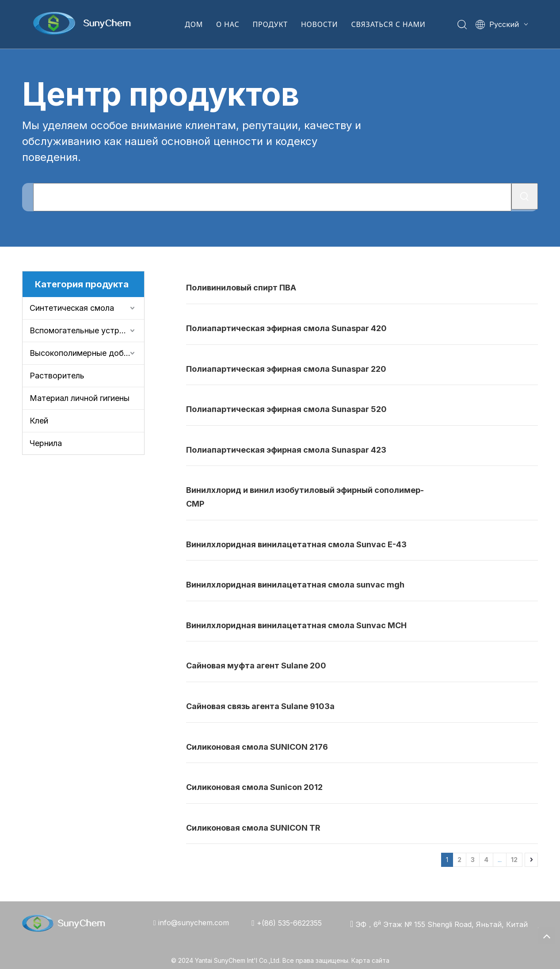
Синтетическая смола (72, 308)
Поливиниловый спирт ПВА (241, 288)
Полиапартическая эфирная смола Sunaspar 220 (286, 369)
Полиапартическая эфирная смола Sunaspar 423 (286, 450)
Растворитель (57, 376)
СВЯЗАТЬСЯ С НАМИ (388, 24)
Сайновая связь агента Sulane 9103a (260, 706)
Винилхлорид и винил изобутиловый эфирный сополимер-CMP (305, 497)
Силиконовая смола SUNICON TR (253, 828)
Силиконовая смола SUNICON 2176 (257, 747)
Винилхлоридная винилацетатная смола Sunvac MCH (296, 625)
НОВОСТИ (319, 24)
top (546, 936)
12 (514, 860)
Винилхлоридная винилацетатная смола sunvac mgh (295, 585)
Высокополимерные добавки (85, 353)
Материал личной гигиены (80, 398)
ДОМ (194, 24)
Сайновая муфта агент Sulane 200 (256, 666)
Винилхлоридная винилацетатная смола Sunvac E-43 (296, 544)
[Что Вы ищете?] (272, 197)
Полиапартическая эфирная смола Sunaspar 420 (286, 328)
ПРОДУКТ (270, 24)
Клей (39, 421)
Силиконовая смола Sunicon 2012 (254, 787)
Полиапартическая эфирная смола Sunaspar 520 (286, 409)
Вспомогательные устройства (87, 330)
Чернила (46, 443)
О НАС (228, 24)
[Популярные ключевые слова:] (525, 196)
